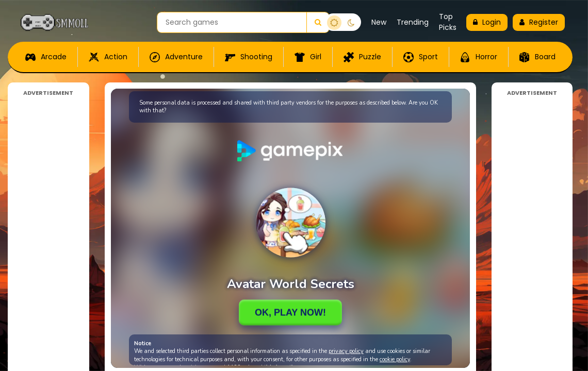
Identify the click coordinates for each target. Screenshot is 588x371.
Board (537, 57)
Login (487, 22)
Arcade (46, 57)
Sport (421, 57)
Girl (308, 57)
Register (539, 22)
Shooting (249, 57)
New (379, 22)
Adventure (176, 57)
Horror (479, 57)
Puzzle (362, 57)
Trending (413, 22)
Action (108, 57)
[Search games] (232, 22)
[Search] (318, 22)
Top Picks (448, 22)
